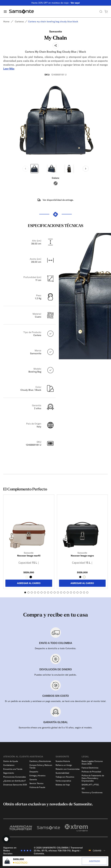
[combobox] (97, 851)
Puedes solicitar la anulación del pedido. (55, 675)
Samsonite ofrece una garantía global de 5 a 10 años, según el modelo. (55, 728)
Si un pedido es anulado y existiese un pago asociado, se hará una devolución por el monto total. (56, 701)
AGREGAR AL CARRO (29, 583)
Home (6, 22)
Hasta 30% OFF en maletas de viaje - (55, 3)
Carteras (19, 22)
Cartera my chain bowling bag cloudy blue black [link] (53, 22)
